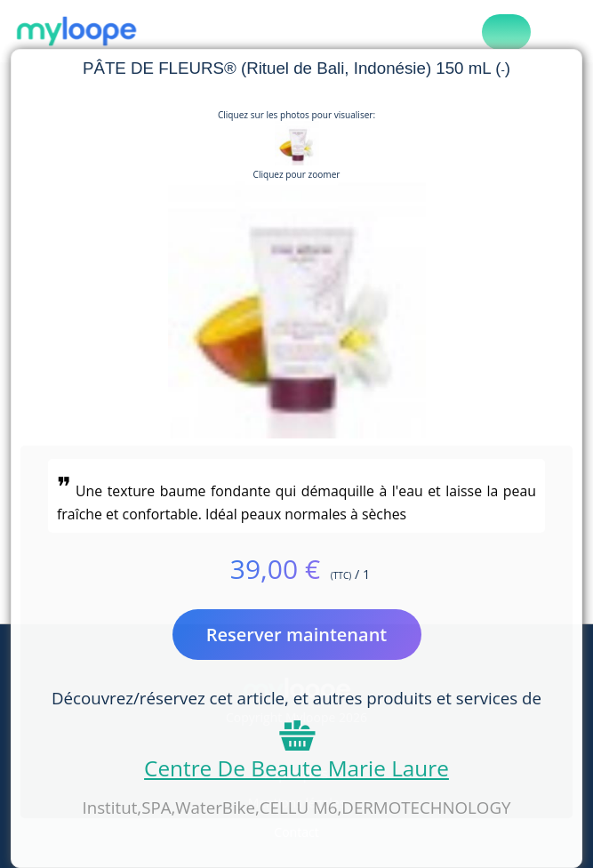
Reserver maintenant (297, 635)
